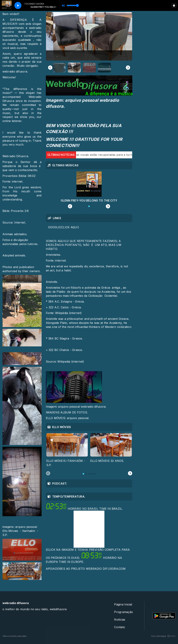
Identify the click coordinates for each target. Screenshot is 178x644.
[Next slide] (128, 68)
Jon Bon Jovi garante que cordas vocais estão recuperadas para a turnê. (82, 155)
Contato (120, 627)
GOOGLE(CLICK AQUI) (64, 227)
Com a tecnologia (163, 636)
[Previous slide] (50, 68)
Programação (123, 612)
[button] (59, 68)
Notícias (120, 620)
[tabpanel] (67, 450)
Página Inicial (123, 604)
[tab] (83, 474)
